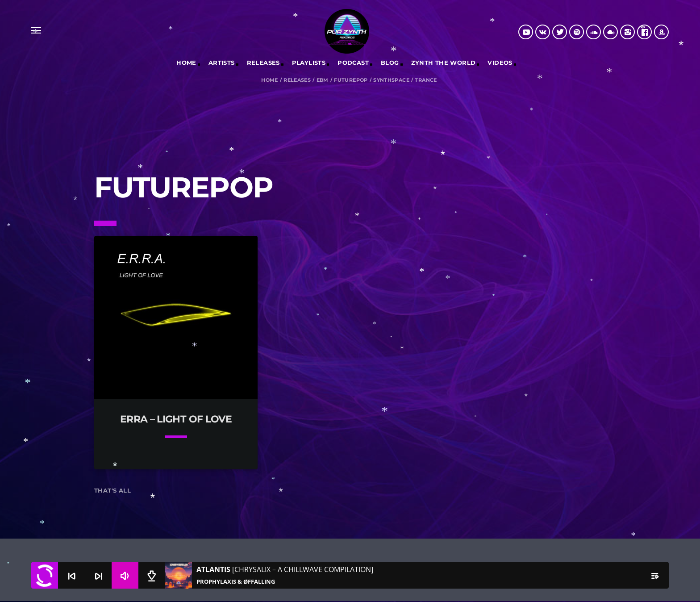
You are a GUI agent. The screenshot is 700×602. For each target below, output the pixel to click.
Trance (426, 80)
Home (186, 63)
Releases (297, 80)
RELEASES (263, 63)
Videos (500, 63)
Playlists (309, 63)
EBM (323, 80)
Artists (222, 63)
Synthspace (391, 80)
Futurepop (351, 80)
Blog (390, 63)
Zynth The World (444, 63)
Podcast (353, 63)
